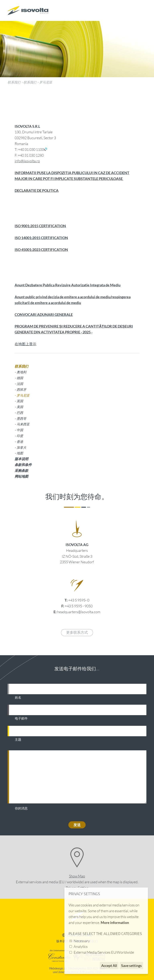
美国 (20, 407)
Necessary (82, 941)
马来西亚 (23, 424)
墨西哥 (21, 418)
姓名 (18, 698)
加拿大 (21, 447)
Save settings (131, 966)
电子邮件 (21, 719)
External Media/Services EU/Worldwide (104, 952)
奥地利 (21, 372)
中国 (20, 430)
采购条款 (21, 470)
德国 (20, 378)
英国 (20, 401)
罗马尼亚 (46, 82)
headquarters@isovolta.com (79, 612)
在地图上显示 (25, 344)
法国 (20, 384)
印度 (20, 436)
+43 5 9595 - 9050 (79, 606)
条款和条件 (23, 465)
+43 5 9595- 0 (79, 600)
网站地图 (21, 476)
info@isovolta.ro (27, 161)
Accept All (109, 966)
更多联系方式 (77, 633)
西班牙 (21, 389)
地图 (20, 453)
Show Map (77, 876)
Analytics (81, 946)
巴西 (20, 413)
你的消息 (21, 808)
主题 (18, 740)
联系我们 (14, 82)
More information (115, 922)
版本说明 (21, 459)
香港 (20, 442)
